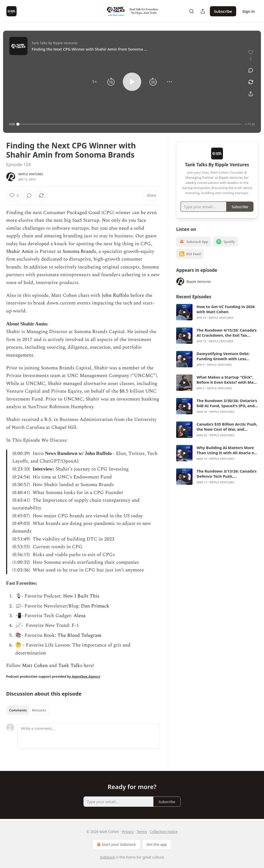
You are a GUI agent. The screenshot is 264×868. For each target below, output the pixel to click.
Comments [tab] (18, 710)
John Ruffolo (115, 295)
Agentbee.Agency (86, 676)
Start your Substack (116, 844)
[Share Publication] (203, 11)
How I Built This (81, 596)
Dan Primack (95, 606)
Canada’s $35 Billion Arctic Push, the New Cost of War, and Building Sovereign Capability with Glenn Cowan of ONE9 (227, 427)
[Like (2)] (14, 195)
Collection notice (164, 832)
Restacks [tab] (39, 710)
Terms (142, 832)
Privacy (128, 832)
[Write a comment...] (88, 736)
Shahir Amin (20, 251)
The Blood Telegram (79, 635)
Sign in (249, 11)
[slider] (130, 124)
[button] (94, 82)
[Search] (191, 11)
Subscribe (223, 11)
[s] (184, 312)
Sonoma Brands (79, 251)
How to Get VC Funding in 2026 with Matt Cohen (226, 309)
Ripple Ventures (31, 174)
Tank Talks (70, 666)
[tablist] (28, 710)
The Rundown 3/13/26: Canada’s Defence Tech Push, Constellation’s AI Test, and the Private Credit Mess (227, 474)
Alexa (80, 616)
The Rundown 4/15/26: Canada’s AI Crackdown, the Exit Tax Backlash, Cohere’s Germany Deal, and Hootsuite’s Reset (227, 333)
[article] (217, 312)
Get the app (157, 844)
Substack (108, 857)
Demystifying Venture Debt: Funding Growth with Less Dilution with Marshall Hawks (225, 356)
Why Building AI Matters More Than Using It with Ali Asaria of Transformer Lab (226, 450)
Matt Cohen (34, 666)
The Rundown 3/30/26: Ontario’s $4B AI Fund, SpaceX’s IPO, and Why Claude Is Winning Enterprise (227, 403)
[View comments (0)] (251, 70)
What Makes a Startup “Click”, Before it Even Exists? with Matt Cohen (227, 380)
